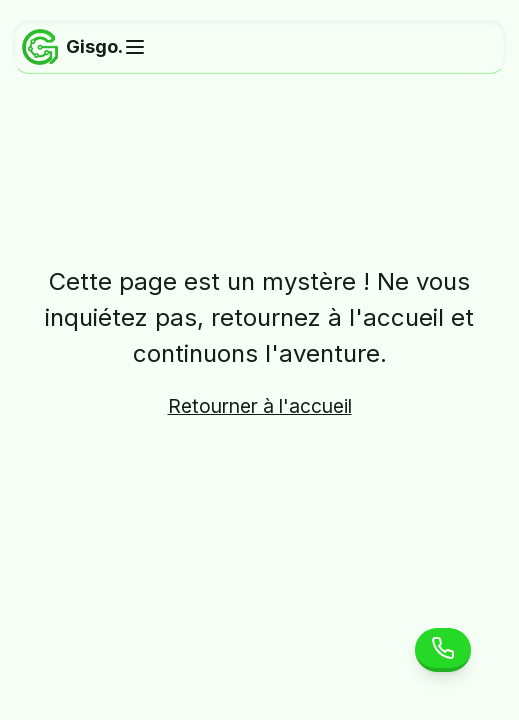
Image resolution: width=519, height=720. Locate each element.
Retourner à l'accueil (260, 406)
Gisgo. (72, 47)
